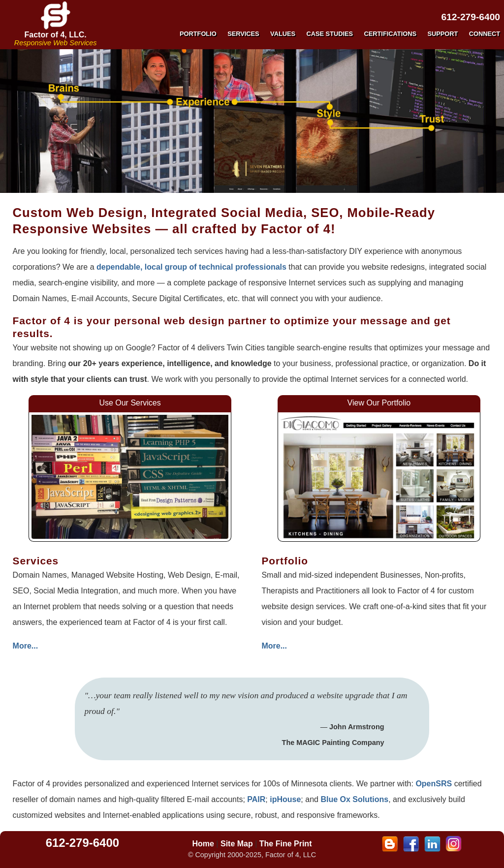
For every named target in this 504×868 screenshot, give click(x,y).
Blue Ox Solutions (354, 799)
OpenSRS (434, 784)
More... (26, 646)
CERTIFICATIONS (390, 34)
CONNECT (485, 34)
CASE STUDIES (330, 34)
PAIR (256, 799)
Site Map (237, 844)
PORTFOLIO (198, 34)
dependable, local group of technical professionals (191, 267)
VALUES (283, 34)
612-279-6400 (471, 17)
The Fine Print (286, 844)
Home (203, 844)
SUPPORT (442, 34)
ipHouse (285, 799)
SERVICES (243, 34)
